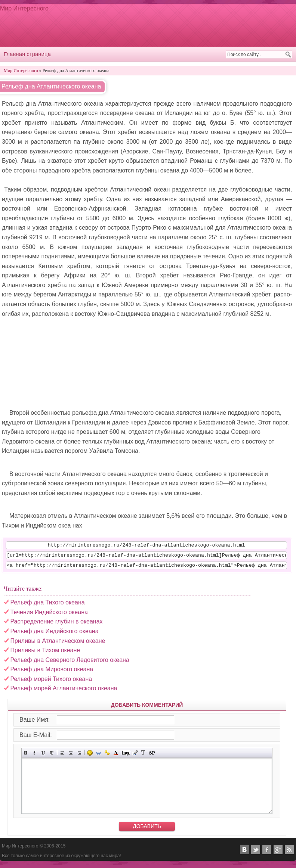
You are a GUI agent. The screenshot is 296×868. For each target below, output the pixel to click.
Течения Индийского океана (49, 615)
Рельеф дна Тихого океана (47, 606)
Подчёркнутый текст (43, 756)
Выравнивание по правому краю (79, 756)
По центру (71, 756)
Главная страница (27, 54)
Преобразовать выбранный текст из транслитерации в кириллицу (143, 756)
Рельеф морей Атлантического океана (64, 692)
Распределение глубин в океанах (56, 625)
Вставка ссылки (98, 756)
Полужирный (26, 756)
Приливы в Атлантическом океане (58, 644)
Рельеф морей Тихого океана (51, 682)
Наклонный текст (35, 756)
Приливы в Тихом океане (45, 654)
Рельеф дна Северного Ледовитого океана (70, 663)
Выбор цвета (116, 756)
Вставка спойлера (152, 756)
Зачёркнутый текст (52, 756)
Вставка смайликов (90, 756)
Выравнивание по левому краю (62, 756)
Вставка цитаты (135, 756)
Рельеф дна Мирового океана (52, 673)
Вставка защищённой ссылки (107, 756)
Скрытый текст (126, 756)
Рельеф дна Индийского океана (54, 634)
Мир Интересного (24, 8)
